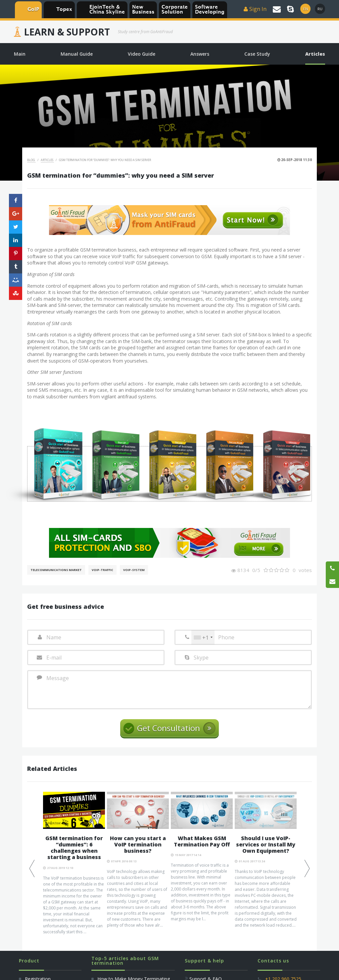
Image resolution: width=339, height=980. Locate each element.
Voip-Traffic (102, 570)
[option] (74, 863)
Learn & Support (67, 32)
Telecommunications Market (56, 570)
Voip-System (134, 570)
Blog (31, 160)
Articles (47, 160)
